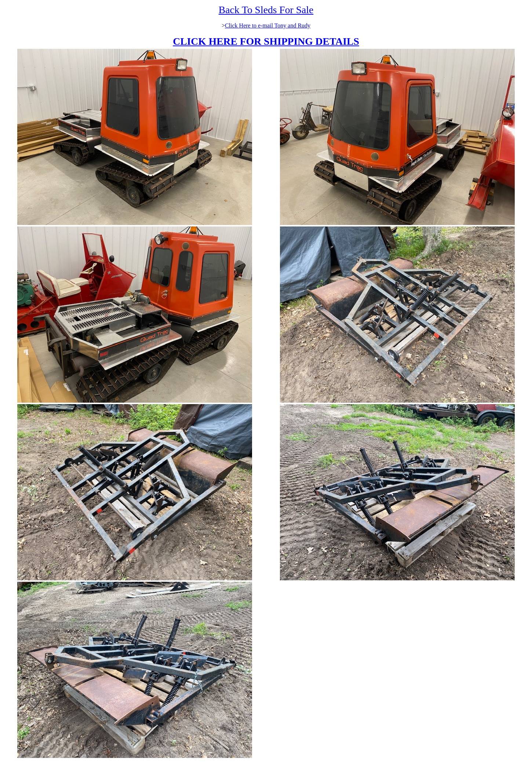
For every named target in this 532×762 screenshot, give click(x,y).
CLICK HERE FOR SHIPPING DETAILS (266, 41)
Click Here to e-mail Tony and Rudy (268, 26)
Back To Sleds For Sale (266, 10)
